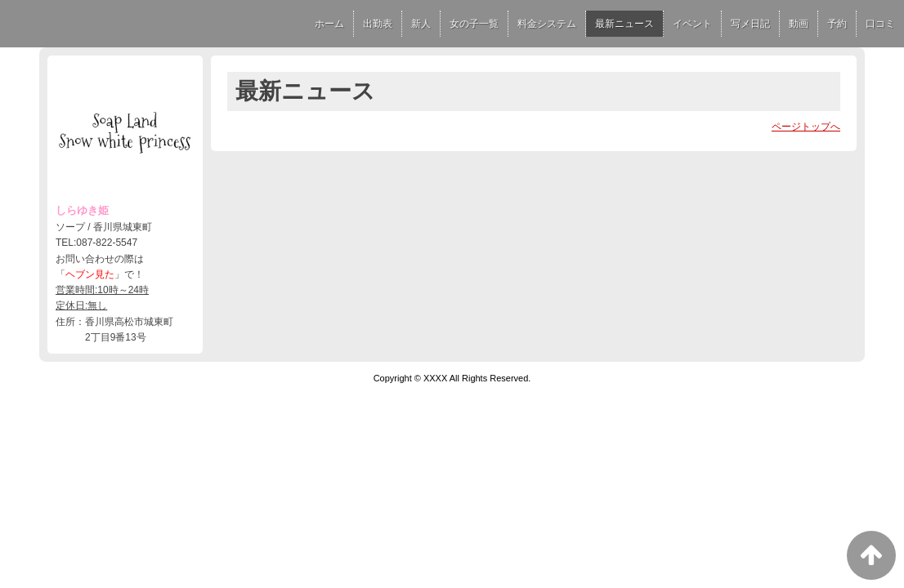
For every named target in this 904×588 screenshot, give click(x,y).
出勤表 (378, 24)
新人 (421, 24)
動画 (799, 24)
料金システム (547, 24)
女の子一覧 (474, 24)
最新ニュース (624, 24)
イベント (692, 24)
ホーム (329, 24)
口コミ (880, 24)
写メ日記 (750, 24)
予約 (837, 24)
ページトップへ (806, 127)
